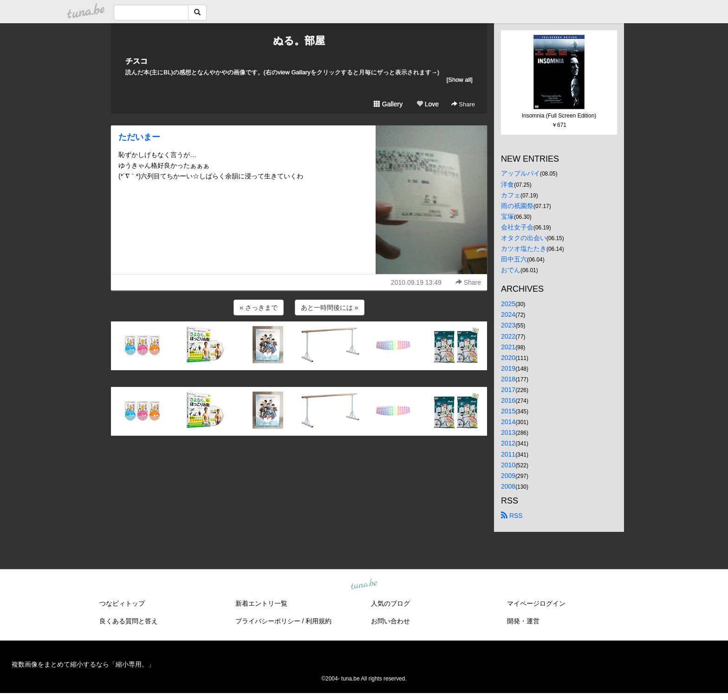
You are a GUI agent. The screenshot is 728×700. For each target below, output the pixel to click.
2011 (508, 454)
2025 (508, 304)
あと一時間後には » (330, 307)
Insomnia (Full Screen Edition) (559, 116)
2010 (508, 465)
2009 (508, 476)
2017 (508, 390)
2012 (508, 443)
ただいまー (139, 137)
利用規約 (318, 621)
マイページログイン (536, 603)
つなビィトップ (122, 603)
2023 (508, 325)
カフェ (511, 195)
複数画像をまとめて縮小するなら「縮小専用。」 (83, 664)
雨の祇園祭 (517, 206)
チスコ (136, 61)
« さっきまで (259, 307)
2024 (508, 314)
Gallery (388, 104)
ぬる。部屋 (299, 41)
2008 (508, 486)
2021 (508, 347)
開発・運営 (523, 621)
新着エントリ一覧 (261, 603)
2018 (508, 379)
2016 (508, 400)
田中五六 (514, 259)
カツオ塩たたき (524, 249)
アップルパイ (520, 173)
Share (463, 104)
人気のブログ (390, 603)
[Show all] (460, 80)
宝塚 (507, 216)
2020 (508, 358)
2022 (508, 336)
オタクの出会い (524, 238)
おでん (511, 270)
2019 (508, 368)
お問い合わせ (390, 621)
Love (428, 104)
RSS (512, 516)
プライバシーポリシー (268, 621)
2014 (508, 422)
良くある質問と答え (129, 621)
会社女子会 (517, 227)
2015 (508, 411)
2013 (508, 432)
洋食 (507, 184)
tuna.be (364, 584)
